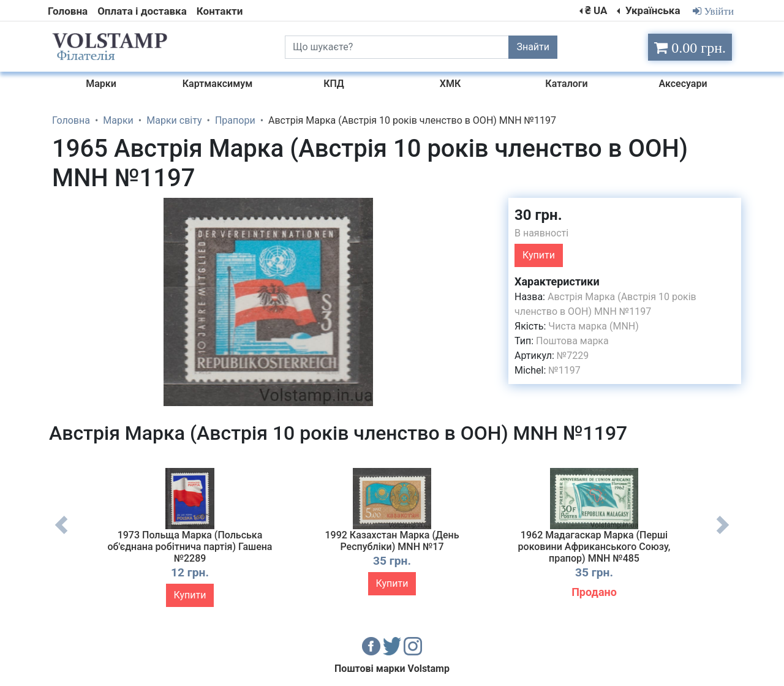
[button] (473, 209)
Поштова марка (572, 341)
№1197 (564, 370)
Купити (539, 255)
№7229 (573, 356)
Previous (61, 534)
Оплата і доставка (142, 11)
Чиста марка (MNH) (594, 326)
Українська (652, 10)
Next (723, 534)
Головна (68, 11)
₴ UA (596, 10)
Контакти (220, 11)
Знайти (533, 47)
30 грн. (538, 215)
